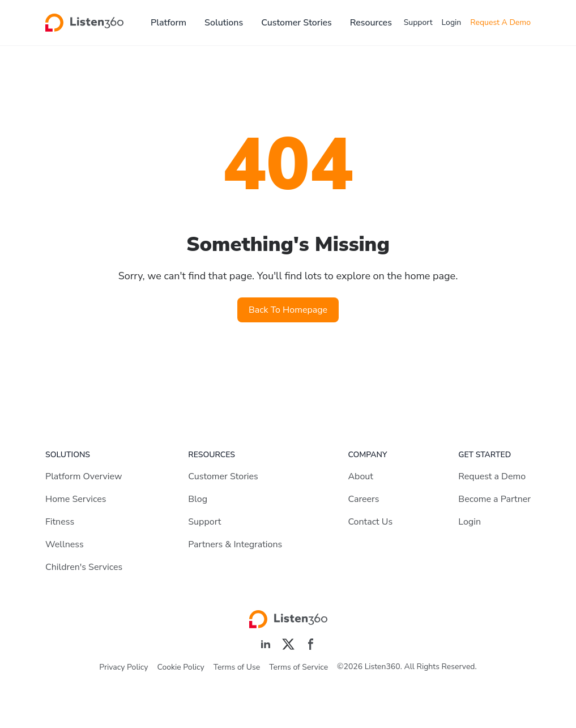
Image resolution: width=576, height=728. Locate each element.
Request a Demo (492, 476)
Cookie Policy (181, 667)
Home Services (76, 499)
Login (452, 22)
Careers (363, 499)
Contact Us (370, 522)
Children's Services (84, 567)
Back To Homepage (288, 310)
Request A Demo (500, 22)
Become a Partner (494, 499)
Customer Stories (296, 23)
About (360, 476)
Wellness (65, 544)
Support (418, 22)
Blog (198, 499)
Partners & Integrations (235, 544)
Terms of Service (298, 667)
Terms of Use (237, 667)
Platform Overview (84, 476)
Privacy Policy (123, 667)
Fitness (60, 522)
